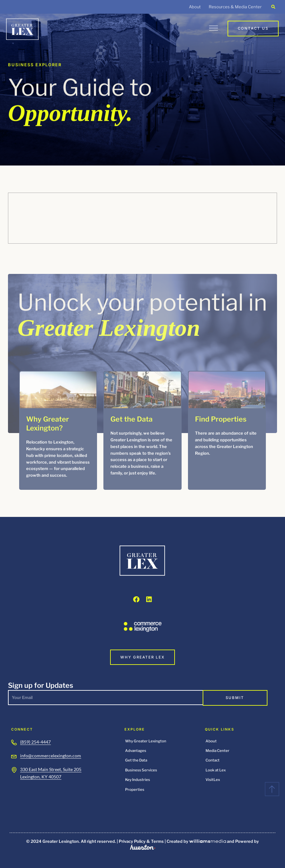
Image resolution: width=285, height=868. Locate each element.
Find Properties (221, 419)
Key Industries (138, 780)
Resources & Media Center (235, 7)
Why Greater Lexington (146, 741)
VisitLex (213, 780)
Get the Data (131, 419)
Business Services (141, 770)
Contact (213, 760)
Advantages (136, 751)
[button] (273, 7)
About (195, 7)
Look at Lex (216, 770)
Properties (135, 790)
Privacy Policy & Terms (141, 841)
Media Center (217, 751)
